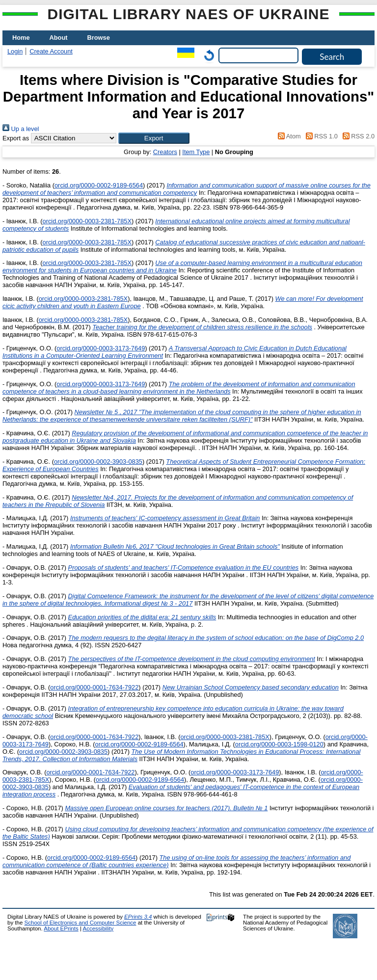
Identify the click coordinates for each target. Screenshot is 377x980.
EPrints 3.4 (138, 917)
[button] (154, 138)
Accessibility (98, 928)
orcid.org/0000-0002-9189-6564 (99, 185)
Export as (16, 138)
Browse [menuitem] (99, 38)
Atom (288, 136)
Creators (165, 152)
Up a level (21, 129)
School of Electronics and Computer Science (81, 923)
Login (15, 51)
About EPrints (61, 928)
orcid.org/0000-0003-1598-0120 (279, 744)
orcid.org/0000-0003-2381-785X (87, 221)
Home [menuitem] (21, 38)
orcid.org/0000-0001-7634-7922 (94, 687)
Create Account (51, 51)
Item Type (196, 152)
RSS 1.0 (320, 136)
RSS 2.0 (357, 136)
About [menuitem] (59, 38)
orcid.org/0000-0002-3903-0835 (98, 462)
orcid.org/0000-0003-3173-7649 (101, 348)
